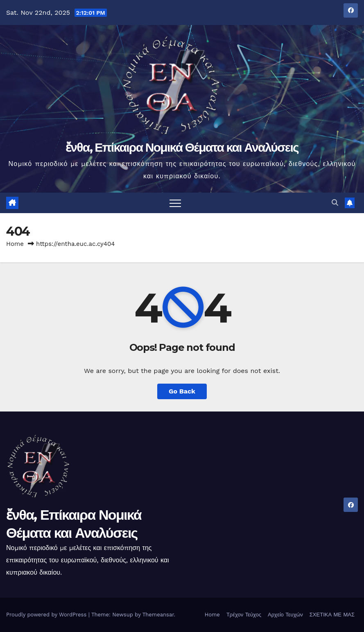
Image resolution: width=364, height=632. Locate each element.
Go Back (182, 391)
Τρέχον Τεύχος (244, 615)
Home (15, 244)
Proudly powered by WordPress (47, 615)
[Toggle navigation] (175, 203)
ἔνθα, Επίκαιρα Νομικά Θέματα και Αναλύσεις (182, 147)
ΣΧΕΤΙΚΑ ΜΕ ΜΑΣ (332, 615)
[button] (335, 203)
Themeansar (158, 615)
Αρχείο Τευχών (285, 615)
